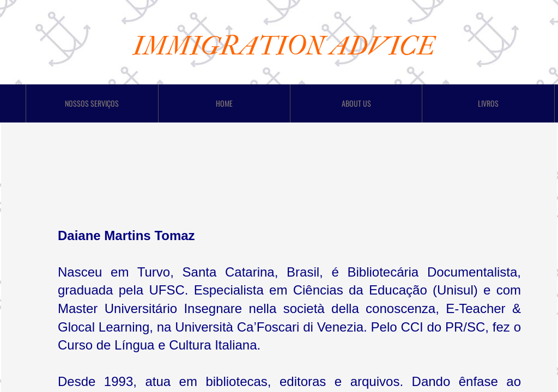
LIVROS (488, 103)
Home (224, 103)
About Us (356, 103)
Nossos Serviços (92, 103)
